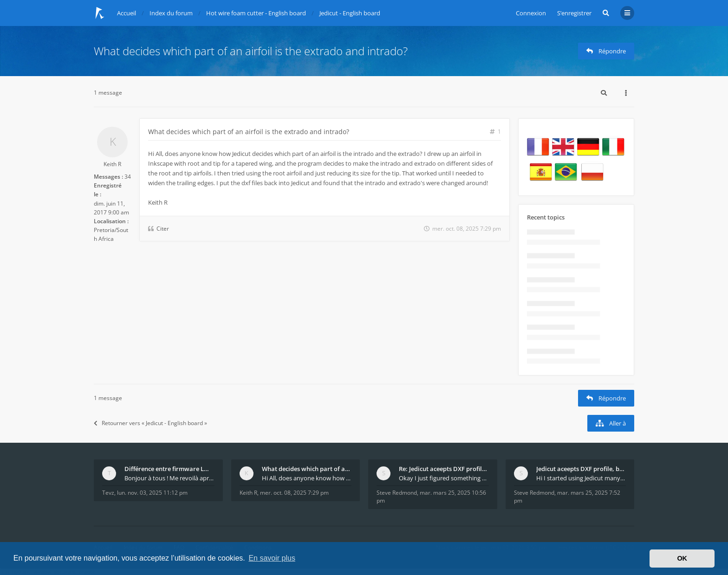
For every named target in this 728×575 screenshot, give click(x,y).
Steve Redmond (397, 493)
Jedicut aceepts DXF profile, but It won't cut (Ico (581, 469)
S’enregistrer (574, 13)
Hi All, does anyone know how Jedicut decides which (307, 478)
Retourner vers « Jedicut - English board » (150, 423)
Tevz (108, 493)
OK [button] (682, 558)
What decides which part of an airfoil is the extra (307, 469)
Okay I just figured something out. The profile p (444, 478)
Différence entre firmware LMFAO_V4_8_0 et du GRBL (169, 469)
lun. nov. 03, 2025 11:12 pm (152, 493)
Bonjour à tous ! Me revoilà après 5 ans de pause (169, 478)
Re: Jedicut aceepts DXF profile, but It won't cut (444, 469)
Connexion (531, 13)
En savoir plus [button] (272, 558)
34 (128, 177)
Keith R (112, 164)
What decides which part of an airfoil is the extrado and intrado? (251, 51)
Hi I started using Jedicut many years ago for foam (581, 478)
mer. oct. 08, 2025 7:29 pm (294, 493)
